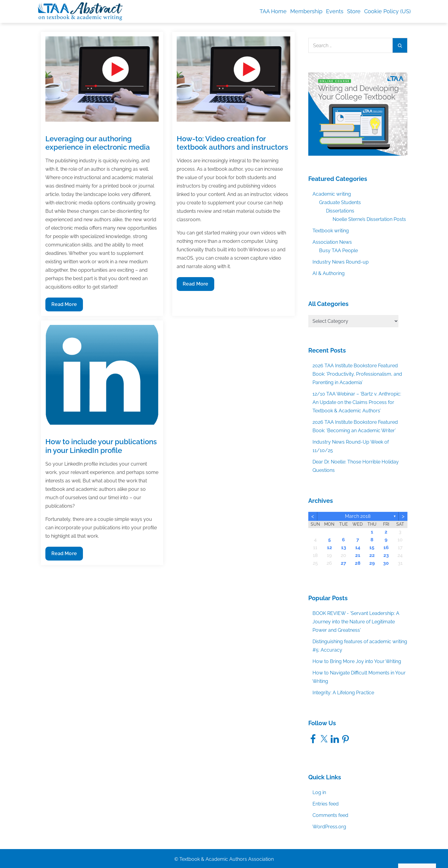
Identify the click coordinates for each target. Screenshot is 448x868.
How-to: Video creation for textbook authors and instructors (232, 143)
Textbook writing (331, 231)
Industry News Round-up (341, 262)
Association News (332, 242)
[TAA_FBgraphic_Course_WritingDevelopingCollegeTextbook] (358, 114)
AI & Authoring (329, 273)
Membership (306, 11)
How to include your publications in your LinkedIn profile (101, 446)
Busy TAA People (338, 251)
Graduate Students (340, 202)
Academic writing (332, 194)
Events (335, 11)
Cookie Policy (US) (387, 11)
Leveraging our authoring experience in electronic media (98, 143)
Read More (64, 306)
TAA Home (273, 11)
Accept (374, 851)
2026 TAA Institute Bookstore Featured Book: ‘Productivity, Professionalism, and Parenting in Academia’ (357, 374)
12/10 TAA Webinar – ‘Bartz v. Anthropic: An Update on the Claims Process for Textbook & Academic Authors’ (357, 402)
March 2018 (358, 516)
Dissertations (340, 211)
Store (354, 11)
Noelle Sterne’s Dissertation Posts (369, 219)
